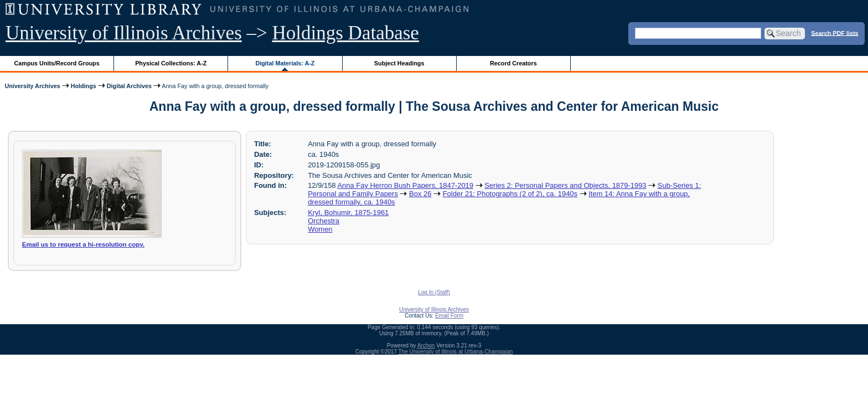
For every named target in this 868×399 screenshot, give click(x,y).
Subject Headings (399, 63)
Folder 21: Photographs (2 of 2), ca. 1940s (510, 194)
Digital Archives (129, 86)
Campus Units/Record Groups (57, 63)
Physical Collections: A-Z (171, 63)
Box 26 (420, 194)
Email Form (449, 316)
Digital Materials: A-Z (285, 63)
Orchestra (324, 221)
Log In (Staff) (434, 292)
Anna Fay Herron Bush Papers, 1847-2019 (405, 185)
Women (320, 229)
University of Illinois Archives (124, 33)
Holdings (84, 86)
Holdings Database (346, 33)
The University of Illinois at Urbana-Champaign (456, 352)
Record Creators (513, 63)
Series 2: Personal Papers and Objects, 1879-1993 (565, 185)
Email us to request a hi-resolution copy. (83, 244)
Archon (426, 346)
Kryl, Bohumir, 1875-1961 (348, 213)
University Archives (32, 86)
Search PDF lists (835, 33)
